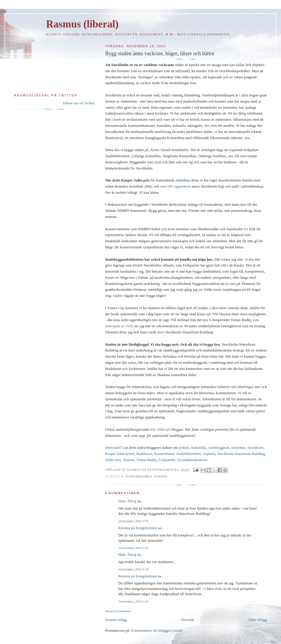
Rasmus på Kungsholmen (138, 528)
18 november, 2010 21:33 (133, 569)
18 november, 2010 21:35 (133, 601)
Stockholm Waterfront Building (241, 454)
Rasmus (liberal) (82, 24)
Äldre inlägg (258, 620)
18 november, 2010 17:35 (133, 521)
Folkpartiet (167, 460)
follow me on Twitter (79, 103)
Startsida (188, 620)
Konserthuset (164, 454)
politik (184, 447)
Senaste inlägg (116, 620)
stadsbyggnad (219, 447)
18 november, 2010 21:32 (133, 548)
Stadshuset (144, 454)
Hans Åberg (127, 501)
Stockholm (255, 447)
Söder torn (113, 460)
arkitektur (238, 447)
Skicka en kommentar (118, 611)
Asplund (209, 454)
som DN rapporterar (176, 186)
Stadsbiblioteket (189, 454)
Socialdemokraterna (192, 460)
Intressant (112, 447)
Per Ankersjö (160, 429)
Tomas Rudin (146, 460)
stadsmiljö (199, 447)
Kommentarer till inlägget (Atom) (157, 630)
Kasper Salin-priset (120, 454)
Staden (161, 476)
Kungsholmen (139, 476)
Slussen (129, 460)
